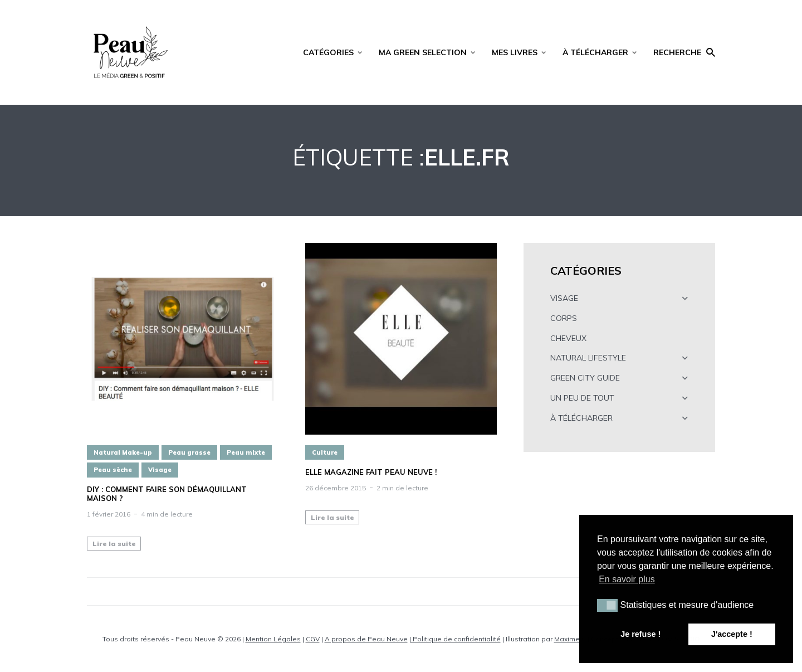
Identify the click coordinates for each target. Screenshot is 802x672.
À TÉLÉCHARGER (595, 52)
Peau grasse (189, 452)
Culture (325, 452)
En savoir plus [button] (627, 579)
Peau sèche (113, 470)
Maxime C (570, 639)
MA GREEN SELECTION (423, 52)
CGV (313, 639)
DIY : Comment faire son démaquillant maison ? (167, 494)
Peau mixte (246, 452)
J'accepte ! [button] (732, 634)
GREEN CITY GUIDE (585, 378)
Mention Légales (273, 639)
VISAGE (564, 298)
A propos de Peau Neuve (366, 639)
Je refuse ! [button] (640, 634)
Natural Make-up (123, 452)
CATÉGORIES (328, 52)
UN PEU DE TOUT (582, 398)
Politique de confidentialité (456, 639)
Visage (160, 470)
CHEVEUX (568, 338)
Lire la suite (114, 544)
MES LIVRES (515, 52)
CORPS (564, 318)
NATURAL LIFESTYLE (588, 358)
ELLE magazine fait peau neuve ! (371, 472)
